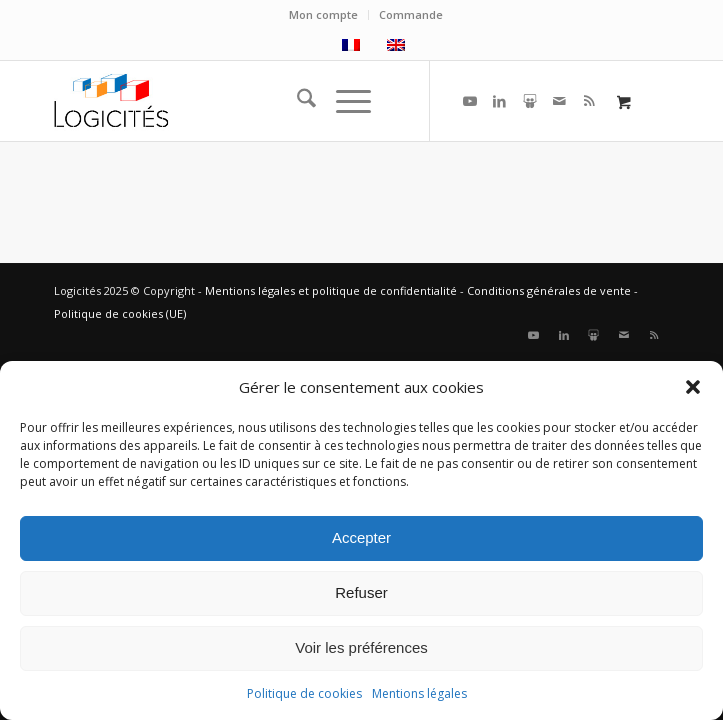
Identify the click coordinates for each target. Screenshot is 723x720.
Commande (411, 14)
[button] (693, 387)
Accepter (361, 537)
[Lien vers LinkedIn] (500, 101)
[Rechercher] (296, 101)
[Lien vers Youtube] (470, 101)
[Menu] (343, 101)
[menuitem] (324, 15)
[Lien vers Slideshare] (530, 101)
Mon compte (323, 14)
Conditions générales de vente (549, 290)
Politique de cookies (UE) (120, 313)
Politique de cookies (304, 693)
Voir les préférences (361, 647)
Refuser (361, 592)
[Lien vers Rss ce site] (590, 101)
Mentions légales (419, 693)
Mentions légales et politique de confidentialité (331, 290)
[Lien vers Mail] (560, 101)
